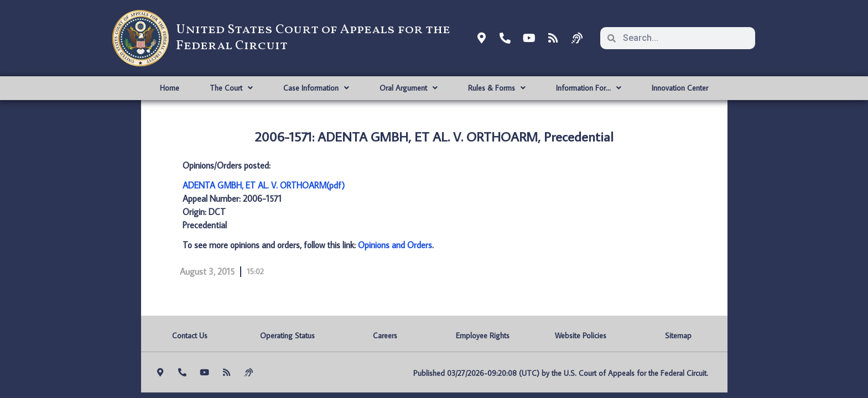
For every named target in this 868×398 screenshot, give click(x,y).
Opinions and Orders (395, 245)
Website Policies (581, 336)
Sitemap (678, 336)
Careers (385, 336)
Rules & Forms (497, 88)
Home (170, 88)
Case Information (316, 88)
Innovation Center (680, 88)
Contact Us (190, 336)
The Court (231, 88)
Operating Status (287, 336)
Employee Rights (483, 336)
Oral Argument (409, 88)
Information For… (589, 88)
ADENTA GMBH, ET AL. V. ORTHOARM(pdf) (264, 185)
